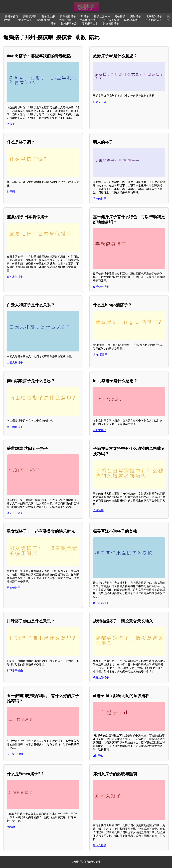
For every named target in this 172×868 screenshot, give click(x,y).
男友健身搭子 (111, 23)
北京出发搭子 (154, 16)
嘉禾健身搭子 (101, 287)
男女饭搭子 (14, 588)
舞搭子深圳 (30, 16)
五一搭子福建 (111, 20)
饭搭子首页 (12, 16)
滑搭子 (85, 16)
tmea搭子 (13, 827)
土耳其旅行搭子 (89, 20)
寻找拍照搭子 (66, 20)
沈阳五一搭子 (15, 513)
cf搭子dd (98, 756)
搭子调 (11, 192)
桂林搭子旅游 (69, 23)
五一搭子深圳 (15, 754)
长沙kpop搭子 (153, 20)
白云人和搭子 (15, 363)
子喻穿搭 (98, 510)
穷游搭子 (136, 16)
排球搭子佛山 (15, 671)
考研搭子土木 (90, 23)
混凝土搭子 (25, 20)
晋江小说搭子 (101, 603)
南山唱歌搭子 (15, 427)
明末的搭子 (100, 199)
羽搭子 (11, 124)
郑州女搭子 (100, 845)
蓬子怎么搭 (48, 16)
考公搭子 (120, 16)
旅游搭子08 (100, 102)
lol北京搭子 (100, 430)
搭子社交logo (102, 16)
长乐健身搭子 (68, 16)
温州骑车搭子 (132, 20)
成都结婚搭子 (101, 678)
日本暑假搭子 (15, 277)
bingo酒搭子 (100, 355)
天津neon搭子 (45, 20)
